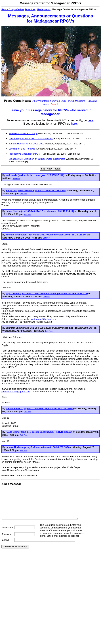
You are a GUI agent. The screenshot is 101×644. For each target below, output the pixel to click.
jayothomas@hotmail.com (44, 319)
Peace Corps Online (13, 9)
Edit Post (16, 178)
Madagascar (44, 9)
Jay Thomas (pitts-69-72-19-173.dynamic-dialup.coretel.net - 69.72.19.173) (47, 293)
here (91, 120)
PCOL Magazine (77, 101)
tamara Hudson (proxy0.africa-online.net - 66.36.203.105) (37, 447)
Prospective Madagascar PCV (25, 154)
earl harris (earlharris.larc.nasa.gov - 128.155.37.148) (35, 175)
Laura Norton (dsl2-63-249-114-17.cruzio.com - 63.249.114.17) (40, 211)
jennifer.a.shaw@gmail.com (16, 392)
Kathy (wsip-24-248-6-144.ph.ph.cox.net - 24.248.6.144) (36, 190)
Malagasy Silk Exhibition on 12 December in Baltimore (37, 159)
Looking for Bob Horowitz (22, 149)
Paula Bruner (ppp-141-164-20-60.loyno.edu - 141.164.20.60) (39, 432)
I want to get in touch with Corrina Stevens (31, 139)
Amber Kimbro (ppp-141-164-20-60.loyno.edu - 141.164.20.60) (40, 408)
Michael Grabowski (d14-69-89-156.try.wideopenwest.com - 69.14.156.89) (46, 235)
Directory (30, 9)
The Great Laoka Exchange (23, 133)
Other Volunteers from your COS (49, 101)
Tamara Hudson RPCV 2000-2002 (27, 144)
